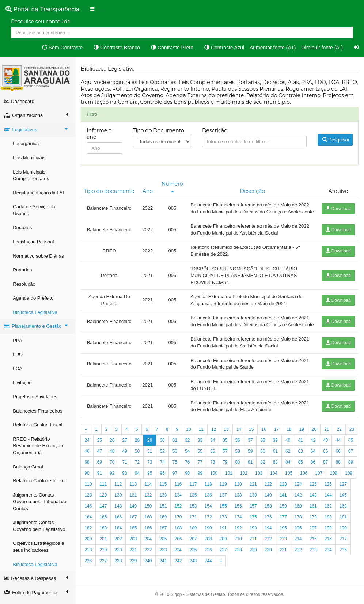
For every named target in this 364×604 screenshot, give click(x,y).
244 (224, 574)
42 (327, 454)
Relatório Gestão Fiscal (39, 425)
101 (243, 487)
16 (265, 443)
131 (149, 509)
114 (164, 498)
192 (254, 542)
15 (253, 443)
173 (239, 531)
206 (194, 552)
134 (194, 509)
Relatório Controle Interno (41, 481)
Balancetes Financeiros (39, 411)
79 (239, 476)
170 (194, 531)
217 (90, 563)
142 (314, 509)
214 (314, 552)
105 (303, 487)
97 (189, 487)
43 (339, 454)
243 (209, 574)
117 (209, 498)
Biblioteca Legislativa (36, 312)
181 (90, 542)
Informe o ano (101, 134)
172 (224, 531)
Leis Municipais (31, 158)
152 (194, 520)
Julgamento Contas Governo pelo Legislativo (40, 526)
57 (239, 465)
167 (149, 531)
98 (201, 487)
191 (239, 542)
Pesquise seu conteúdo (41, 22)
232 (314, 563)
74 (176, 476)
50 (151, 465)
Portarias (24, 270)
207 (209, 552)
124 (314, 498)
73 (164, 476)
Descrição (215, 130)
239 (149, 574)
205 (179, 552)
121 (269, 498)
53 (189, 465)
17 (278, 443)
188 (194, 542)
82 (276, 476)
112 (134, 498)
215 (330, 552)
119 (239, 498)
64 (327, 465)
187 (179, 542)
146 (105, 520)
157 (269, 520)
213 (299, 552)
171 (209, 531)
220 (134, 563)
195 (299, 542)
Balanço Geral (29, 467)
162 (345, 520)
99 (214, 487)
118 (224, 498)
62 (302, 465)
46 (101, 465)
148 (134, 520)
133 (179, 509)
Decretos (24, 227)
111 (120, 498)
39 (289, 454)
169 (179, 531)
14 (240, 443)
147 (120, 520)
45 (88, 465)
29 (164, 454)
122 (284, 498)
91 (113, 487)
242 (194, 574)
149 (149, 520)
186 (164, 542)
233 (330, 563)
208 (224, 552)
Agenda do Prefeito (35, 298)
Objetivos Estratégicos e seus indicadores (40, 547)
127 (90, 509)
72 (151, 476)
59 (264, 465)
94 (151, 487)
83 (289, 476)
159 (299, 520)
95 (164, 487)
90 (101, 487)
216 (345, 552)
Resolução (25, 284)
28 (151, 454)
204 (164, 552)
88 (352, 476)
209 (239, 552)
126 (345, 498)
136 (224, 509)
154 (224, 520)
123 (299, 498)
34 (226, 454)
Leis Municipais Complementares (32, 175)
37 (264, 454)
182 (105, 542)
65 (339, 465)
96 (176, 487)
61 (289, 465)
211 (269, 552)
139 (269, 509)
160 (314, 520)
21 (328, 443)
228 (254, 563)
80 (252, 476)
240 (164, 574)
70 (126, 476)
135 (209, 509)
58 (252, 465)
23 (88, 454)
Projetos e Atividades (36, 397)
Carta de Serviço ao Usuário (35, 210)
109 (90, 498)
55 (214, 465)
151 (179, 520)
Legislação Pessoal (35, 242)
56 (226, 465)
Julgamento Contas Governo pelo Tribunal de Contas (41, 502)
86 (327, 476)
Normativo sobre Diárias (40, 256)
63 (314, 465)
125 (330, 498)
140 (284, 509)
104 (288, 487)
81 (264, 476)
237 (120, 574)
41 (314, 454)
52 (176, 465)
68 (101, 476)
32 (201, 454)
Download (338, 212)
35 (239, 454)
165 (120, 531)
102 (258, 487)
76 (201, 476)
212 (284, 552)
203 (149, 552)
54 (201, 465)
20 (315, 443)
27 (138, 454)
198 (345, 542)
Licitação (24, 383)
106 (318, 487)
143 (330, 509)
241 (179, 574)
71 (138, 476)
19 (303, 443)
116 (194, 498)
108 (348, 487)
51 (164, 465)
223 (179, 563)
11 (202, 443)
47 (113, 465)
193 (269, 542)
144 (345, 509)
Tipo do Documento (160, 130)
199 (90, 552)
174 (254, 531)
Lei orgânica (27, 143)
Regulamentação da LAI (40, 193)
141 (299, 509)
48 (126, 465)
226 (224, 563)
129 (120, 509)
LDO (19, 354)
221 (149, 563)
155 (239, 520)
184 (134, 542)
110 (105, 498)
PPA (19, 340)
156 (254, 520)
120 (254, 498)
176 (284, 531)
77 (214, 476)
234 (345, 563)
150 (164, 520)
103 (273, 487)
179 (330, 531)
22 (340, 443)
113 (149, 498)
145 (90, 520)
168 (164, 531)
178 (314, 531)
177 (299, 531)
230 (284, 563)
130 (134, 509)
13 (227, 443)
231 (299, 563)
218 (105, 563)
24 (101, 454)
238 (134, 574)
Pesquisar (336, 140)
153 (209, 520)
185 (149, 542)
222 (164, 563)
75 (189, 476)
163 (90, 531)
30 (176, 454)
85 (314, 476)
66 (352, 465)
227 (239, 563)
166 (134, 531)
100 (228, 487)
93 (138, 487)
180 (345, 531)
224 (194, 563)
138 (254, 509)
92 (126, 487)
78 (226, 476)
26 (126, 454)
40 (302, 454)
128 (105, 509)
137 (239, 509)
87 (339, 476)
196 (314, 542)
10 (190, 443)
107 (333, 487)
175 (269, 531)
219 (120, 563)
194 (284, 542)
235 (90, 574)
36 (252, 454)
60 (276, 465)
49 (138, 465)
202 (134, 552)
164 (105, 531)
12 (215, 443)
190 (224, 542)
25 (113, 454)
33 (214, 454)
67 (88, 476)
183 (120, 542)
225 (209, 563)
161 (330, 520)
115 (179, 498)
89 (88, 487)
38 (276, 454)
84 (302, 476)
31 (189, 454)
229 (269, 563)
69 (113, 476)
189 (209, 542)
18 (290, 443)
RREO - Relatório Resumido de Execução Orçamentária (39, 446)
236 (105, 574)
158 (284, 520)
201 (120, 552)
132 (164, 509)
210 (254, 552)
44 (352, 454)
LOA (19, 369)
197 (330, 542)
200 (105, 552)
